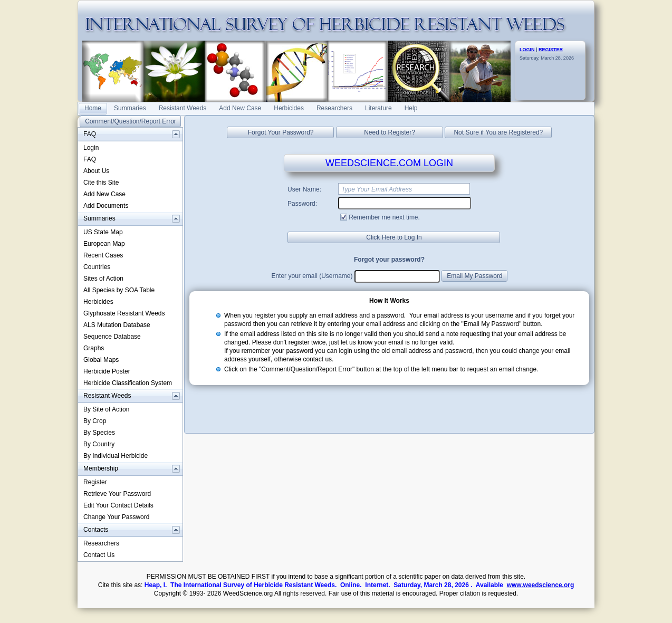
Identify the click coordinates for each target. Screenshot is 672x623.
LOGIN (527, 50)
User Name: (304, 189)
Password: (302, 204)
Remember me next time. (384, 217)
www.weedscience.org (541, 585)
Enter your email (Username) (312, 276)
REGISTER (551, 50)
